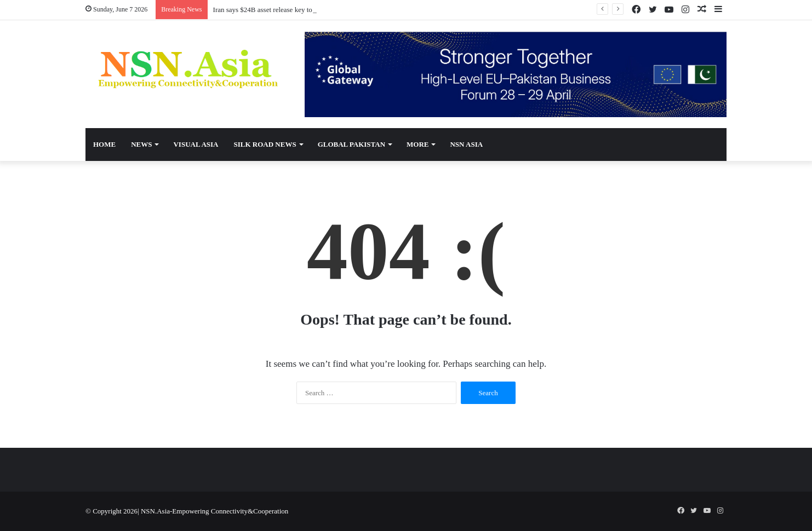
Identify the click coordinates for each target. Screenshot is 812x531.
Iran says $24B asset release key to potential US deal (288, 10)
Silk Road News (265, 144)
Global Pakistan (351, 144)
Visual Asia (196, 144)
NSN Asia (466, 144)
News (141, 144)
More (418, 144)
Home (104, 144)
